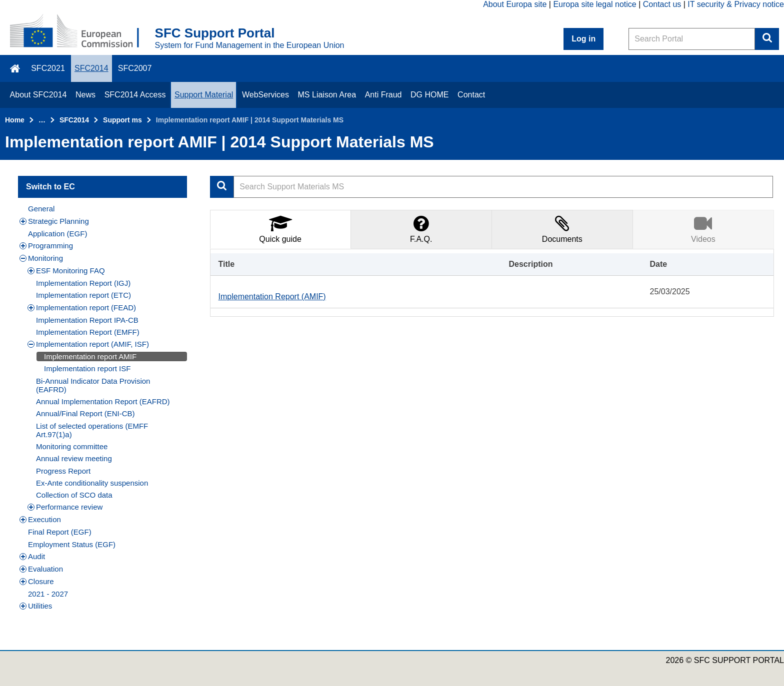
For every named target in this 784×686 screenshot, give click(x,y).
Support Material (204, 95)
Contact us (662, 4)
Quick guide (280, 229)
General (41, 209)
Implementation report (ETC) (83, 295)
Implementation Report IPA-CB (87, 320)
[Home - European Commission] (82, 32)
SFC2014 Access (135, 95)
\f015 (16, 68)
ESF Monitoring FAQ (66, 271)
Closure (37, 581)
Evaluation (41, 569)
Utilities (36, 606)
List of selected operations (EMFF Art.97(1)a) (92, 430)
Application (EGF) (57, 234)
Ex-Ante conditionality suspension (92, 483)
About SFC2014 (38, 95)
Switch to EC (50, 187)
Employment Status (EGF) (72, 544)
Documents (562, 229)
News (85, 95)
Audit (32, 556)
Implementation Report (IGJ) (83, 283)
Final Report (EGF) (60, 532)
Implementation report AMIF (90, 356)
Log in (583, 39)
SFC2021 (48, 68)
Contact (471, 95)
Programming (46, 246)
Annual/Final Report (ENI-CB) (85, 413)
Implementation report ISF (87, 368)
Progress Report (63, 471)
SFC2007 (135, 68)
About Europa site (515, 4)
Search (767, 39)
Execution (40, 519)
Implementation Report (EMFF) (88, 332)
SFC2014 (91, 68)
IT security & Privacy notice (736, 4)
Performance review (65, 507)
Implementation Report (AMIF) (272, 297)
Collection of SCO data (74, 495)
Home (15, 120)
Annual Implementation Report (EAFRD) (103, 401)
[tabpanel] (492, 283)
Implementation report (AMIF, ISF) (88, 344)
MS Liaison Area (327, 95)
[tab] (280, 229)
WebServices (265, 95)
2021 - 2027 (48, 594)
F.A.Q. (421, 229)
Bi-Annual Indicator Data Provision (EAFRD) (93, 385)
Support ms (122, 120)
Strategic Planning (54, 221)
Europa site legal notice (594, 4)
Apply (222, 187)
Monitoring (41, 258)
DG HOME (429, 95)
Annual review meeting (74, 458)
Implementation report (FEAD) (82, 308)
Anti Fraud (383, 95)
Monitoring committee (72, 446)
